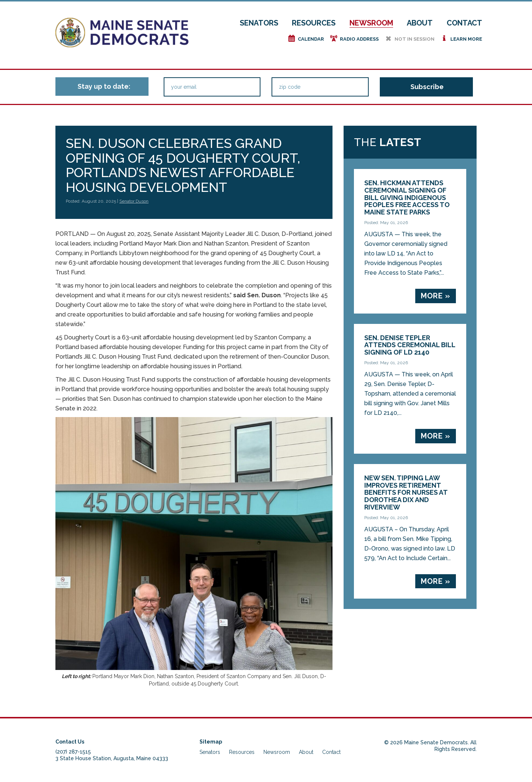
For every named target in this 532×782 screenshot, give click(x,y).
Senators (259, 23)
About (420, 23)
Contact (464, 23)
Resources (314, 23)
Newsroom (371, 23)
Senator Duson (134, 201)
